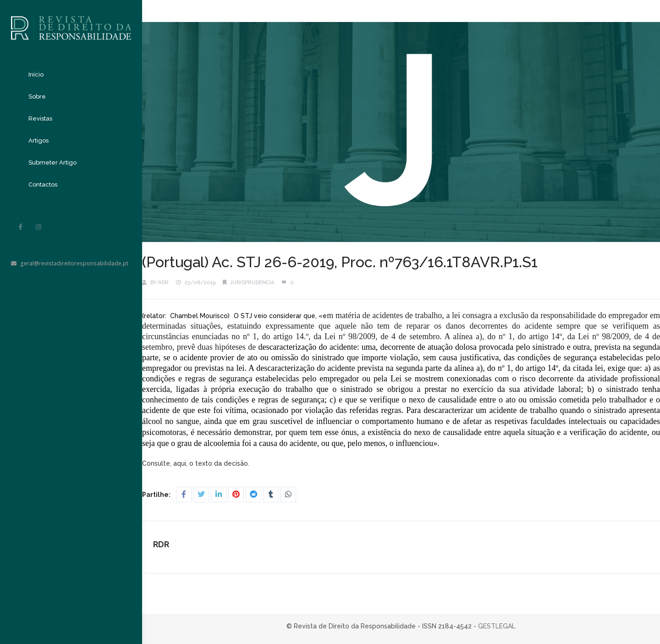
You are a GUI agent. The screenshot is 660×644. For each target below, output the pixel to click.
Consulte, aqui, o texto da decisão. (197, 463)
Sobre (37, 96)
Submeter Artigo (52, 162)
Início (36, 74)
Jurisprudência (252, 283)
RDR (163, 283)
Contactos (43, 184)
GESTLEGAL (497, 626)
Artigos (38, 140)
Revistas (40, 118)
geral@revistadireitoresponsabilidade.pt (70, 263)
